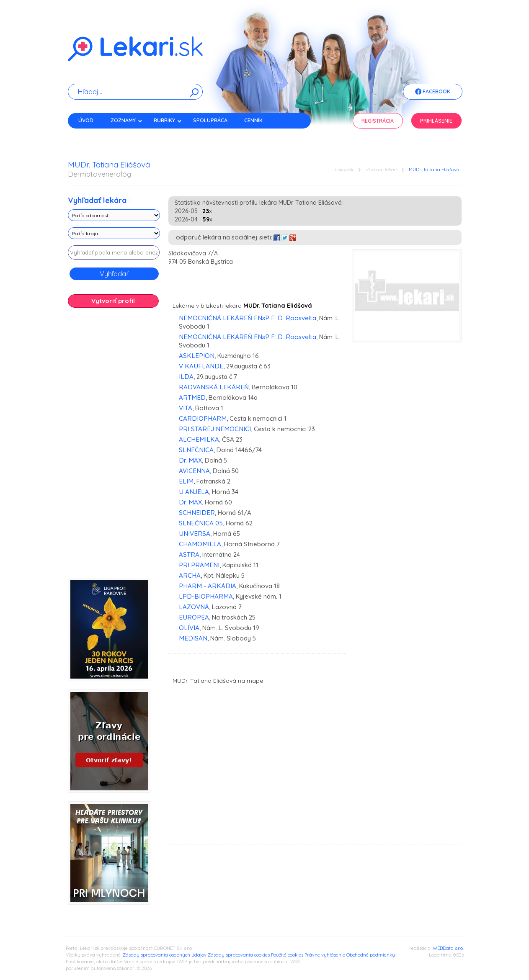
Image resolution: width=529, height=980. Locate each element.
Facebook (433, 92)
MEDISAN (193, 638)
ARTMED (192, 397)
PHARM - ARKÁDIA (208, 586)
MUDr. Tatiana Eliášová (434, 170)
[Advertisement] (114, 446)
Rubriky (168, 120)
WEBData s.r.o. (448, 948)
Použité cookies (287, 955)
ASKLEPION (197, 356)
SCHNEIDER (197, 513)
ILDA (186, 377)
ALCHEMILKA (199, 439)
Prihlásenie (436, 121)
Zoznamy (126, 120)
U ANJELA (194, 492)
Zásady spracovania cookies (239, 955)
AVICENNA (194, 471)
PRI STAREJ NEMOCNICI (215, 429)
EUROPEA (194, 617)
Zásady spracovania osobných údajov (165, 955)
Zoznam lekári (381, 170)
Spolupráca (210, 120)
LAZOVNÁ (194, 607)
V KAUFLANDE (201, 366)
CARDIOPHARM (203, 418)
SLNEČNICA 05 (201, 523)
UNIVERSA (195, 534)
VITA (186, 408)
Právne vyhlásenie (325, 955)
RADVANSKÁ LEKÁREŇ (214, 387)
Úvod (86, 120)
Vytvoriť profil (113, 301)
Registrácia (378, 121)
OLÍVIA (189, 628)
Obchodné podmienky (371, 955)
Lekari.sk (344, 170)
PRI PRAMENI (199, 565)
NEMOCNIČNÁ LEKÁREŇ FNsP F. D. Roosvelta (248, 318)
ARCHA (190, 575)
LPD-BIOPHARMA (206, 596)
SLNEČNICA (196, 450)
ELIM (186, 481)
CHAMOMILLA (200, 544)
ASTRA (189, 554)
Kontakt (90, 135)
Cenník (253, 120)
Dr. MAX (190, 460)
